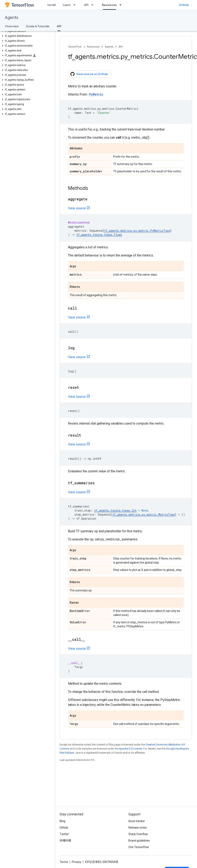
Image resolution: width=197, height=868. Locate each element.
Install (51, 5)
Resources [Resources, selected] (109, 5)
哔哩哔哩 (65, 841)
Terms (64, 862)
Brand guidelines (139, 841)
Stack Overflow (138, 834)
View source (77, 208)
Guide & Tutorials (38, 26)
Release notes (138, 828)
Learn (67, 5)
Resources (93, 47)
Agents (12, 18)
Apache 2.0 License (131, 749)
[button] (27, 31)
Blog (62, 821)
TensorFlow (75, 47)
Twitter (64, 834)
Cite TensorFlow (139, 847)
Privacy (77, 862)
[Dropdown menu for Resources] (122, 5)
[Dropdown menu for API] (93, 5)
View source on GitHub (89, 74)
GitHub (184, 5)
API (86, 5)
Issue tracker (137, 821)
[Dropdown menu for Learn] (76, 5)
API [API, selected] (59, 26)
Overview (12, 26)
